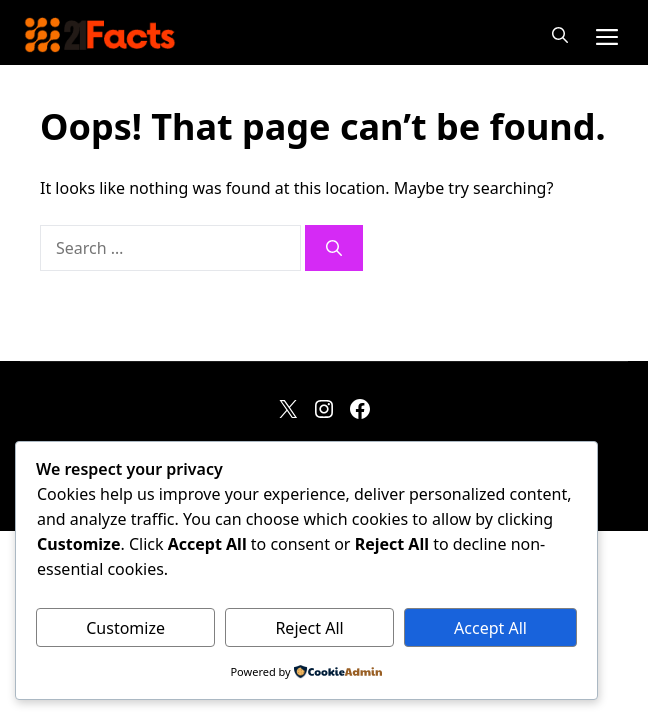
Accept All (490, 628)
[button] (560, 35)
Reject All (309, 628)
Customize (125, 628)
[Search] (334, 248)
